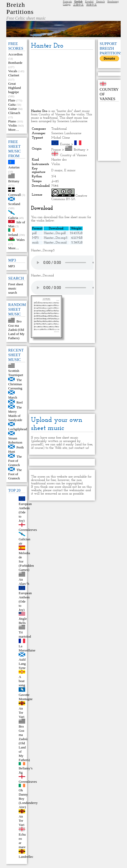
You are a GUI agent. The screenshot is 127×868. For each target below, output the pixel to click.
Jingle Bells (23, 621)
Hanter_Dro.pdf (55, 233)
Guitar (12, 109)
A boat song (22, 681)
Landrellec (26, 857)
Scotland (14, 204)
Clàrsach (14, 113)
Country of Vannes (73, 155)
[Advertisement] (62, 80)
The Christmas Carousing (15, 384)
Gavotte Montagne (26, 697)
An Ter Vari (22, 713)
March (13, 397)
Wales (21, 240)
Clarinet (14, 75)
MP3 (11, 266)
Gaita (12, 104)
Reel (20, 402)
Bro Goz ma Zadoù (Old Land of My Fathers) (16, 330)
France (56, 150)
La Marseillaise (27, 648)
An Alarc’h (24, 581)
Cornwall (14, 195)
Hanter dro (59, 160)
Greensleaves (28, 782)
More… (14, 130)
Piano (12, 121)
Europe (65, 144)
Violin (12, 125)
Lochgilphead (17, 429)
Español (89, 1)
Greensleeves (28, 530)
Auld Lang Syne (22, 664)
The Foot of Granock (15, 461)
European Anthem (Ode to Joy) (25, 512)
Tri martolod (25, 634)
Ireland (13, 235)
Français (67, 1)
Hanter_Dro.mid (55, 243)
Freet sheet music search (16, 288)
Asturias (14, 167)
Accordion (15, 54)
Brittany (14, 181)
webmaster (77, 490)
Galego (67, 4)
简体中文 (92, 5)
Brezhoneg (113, 1)
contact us (81, 448)
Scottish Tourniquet (16, 373)
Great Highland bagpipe (14, 88)
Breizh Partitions (20, 8)
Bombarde (15, 63)
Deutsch (100, 1)
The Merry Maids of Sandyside (15, 414)
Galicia (13, 218)
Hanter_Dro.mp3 (56, 238)
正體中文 (78, 5)
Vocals (13, 71)
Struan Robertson (15, 440)
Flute (12, 100)
